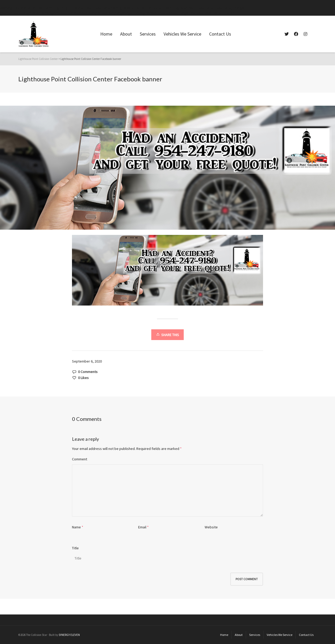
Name (76, 527)
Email (142, 527)
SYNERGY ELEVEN (69, 635)
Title (75, 548)
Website (211, 527)
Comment (80, 459)
